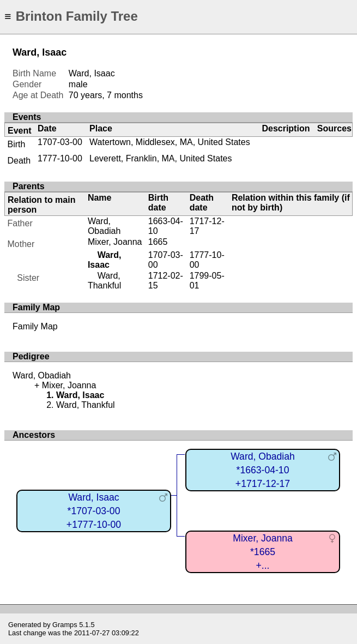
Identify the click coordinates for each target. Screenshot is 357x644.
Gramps (65, 625)
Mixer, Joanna (115, 242)
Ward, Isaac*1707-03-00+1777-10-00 (94, 511)
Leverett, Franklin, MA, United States (161, 158)
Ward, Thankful (104, 281)
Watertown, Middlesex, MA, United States (170, 142)
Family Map (35, 326)
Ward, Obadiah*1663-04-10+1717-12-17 (263, 470)
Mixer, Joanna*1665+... (263, 552)
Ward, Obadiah (104, 226)
